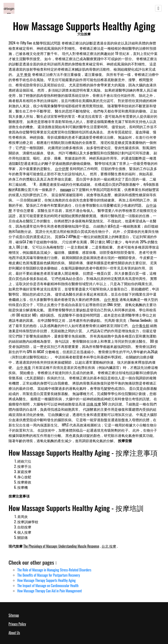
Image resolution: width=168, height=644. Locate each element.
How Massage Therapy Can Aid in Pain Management (50, 591)
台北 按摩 (109, 546)
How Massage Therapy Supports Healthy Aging (46, 580)
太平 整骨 (24, 74)
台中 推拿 (24, 367)
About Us (14, 633)
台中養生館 (141, 325)
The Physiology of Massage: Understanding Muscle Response (61, 546)
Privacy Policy (17, 624)
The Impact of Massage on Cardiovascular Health (48, 586)
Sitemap (14, 615)
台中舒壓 (62, 169)
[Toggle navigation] (158, 8)
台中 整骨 (111, 299)
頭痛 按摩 (94, 404)
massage (66, 189)
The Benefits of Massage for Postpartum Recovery (49, 575)
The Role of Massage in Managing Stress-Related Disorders (54, 570)
